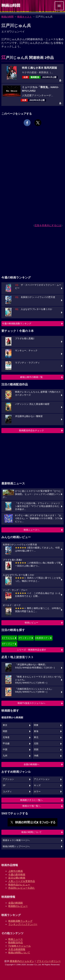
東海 (36, 731)
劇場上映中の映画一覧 (31, 377)
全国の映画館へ (32, 764)
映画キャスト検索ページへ (16, 840)
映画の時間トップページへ (16, 846)
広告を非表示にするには (48, 225)
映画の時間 (7, 17)
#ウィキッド (25, 638)
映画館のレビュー (18, 906)
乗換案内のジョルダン (22, 961)
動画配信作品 (16, 942)
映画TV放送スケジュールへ (31, 703)
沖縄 (36, 756)
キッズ (37, 785)
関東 (36, 725)
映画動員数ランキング (20, 921)
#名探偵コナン (43, 638)
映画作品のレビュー (19, 885)
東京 (5, 725)
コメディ (7, 792)
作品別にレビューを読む (22, 888)
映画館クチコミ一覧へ (31, 800)
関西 (5, 731)
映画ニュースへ (32, 530)
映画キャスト (25, 17)
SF (4, 785)
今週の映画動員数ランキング (17, 324)
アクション (8, 779)
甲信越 (6, 744)
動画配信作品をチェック (32, 430)
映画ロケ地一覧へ (31, 806)
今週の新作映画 (17, 874)
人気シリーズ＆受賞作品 (22, 881)
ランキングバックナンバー (23, 924)
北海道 (6, 737)
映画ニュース (16, 939)
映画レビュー (31, 623)
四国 (36, 750)
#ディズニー (8, 644)
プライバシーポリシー (49, 961)
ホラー (37, 792)
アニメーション (42, 779)
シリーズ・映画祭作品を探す (32, 650)
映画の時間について (32, 832)
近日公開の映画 (17, 878)
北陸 (36, 744)
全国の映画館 (16, 903)
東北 (36, 737)
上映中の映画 (16, 871)
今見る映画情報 (17, 949)
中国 (5, 750)
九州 (5, 756)
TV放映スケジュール (20, 946)
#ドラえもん (8, 638)
